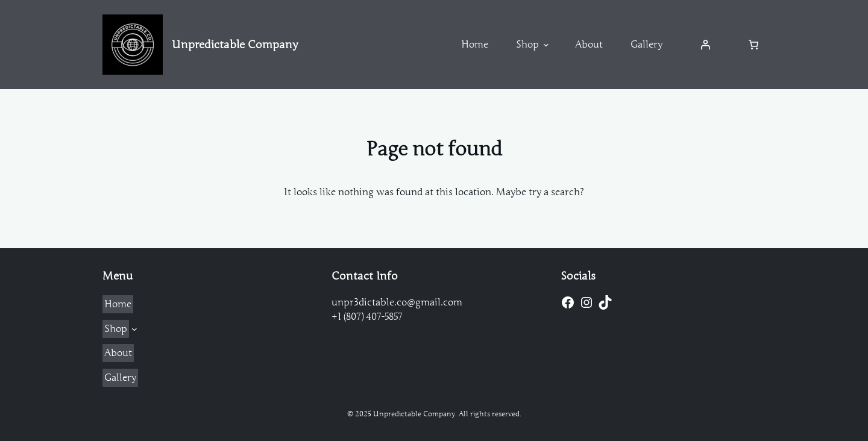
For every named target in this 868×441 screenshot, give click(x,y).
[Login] (705, 45)
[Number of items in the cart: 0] (753, 45)
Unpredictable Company (235, 45)
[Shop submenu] (546, 45)
